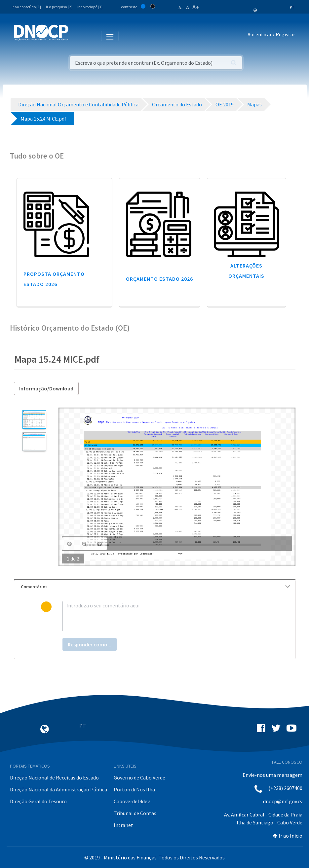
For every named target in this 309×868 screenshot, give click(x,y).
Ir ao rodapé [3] (90, 7)
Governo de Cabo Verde (139, 778)
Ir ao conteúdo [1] (26, 7)
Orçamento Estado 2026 (159, 279)
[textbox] (165, 616)
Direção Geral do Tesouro (38, 801)
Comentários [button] (155, 587)
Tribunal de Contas (135, 813)
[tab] (155, 587)
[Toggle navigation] (77, 36)
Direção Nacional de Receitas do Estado (54, 778)
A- (181, 8)
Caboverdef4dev (132, 801)
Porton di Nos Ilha (134, 789)
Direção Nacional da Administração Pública (58, 789)
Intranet (123, 825)
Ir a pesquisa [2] (59, 7)
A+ (196, 7)
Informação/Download (46, 388)
